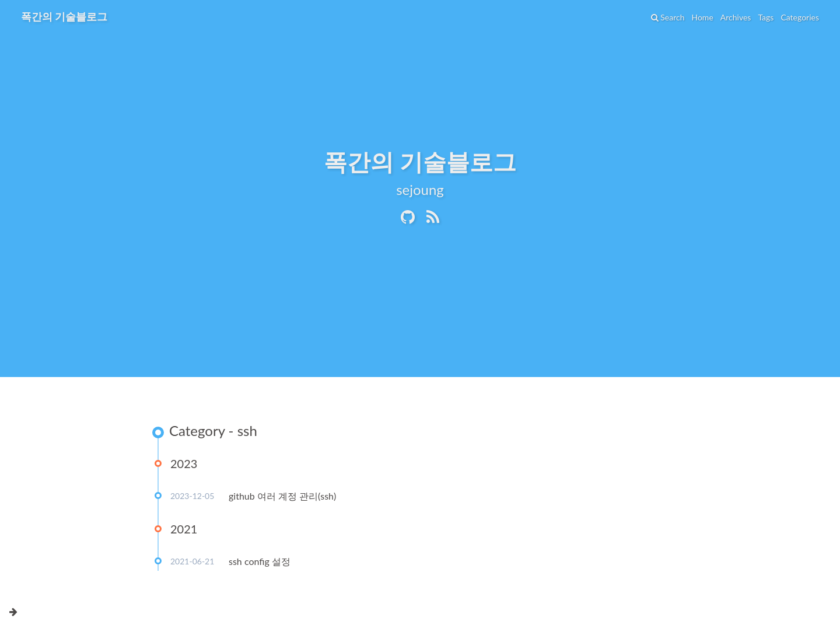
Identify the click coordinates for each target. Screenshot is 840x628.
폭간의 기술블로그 (64, 16)
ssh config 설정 (260, 561)
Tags (766, 17)
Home (702, 17)
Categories (800, 17)
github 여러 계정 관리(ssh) (282, 496)
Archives (736, 17)
